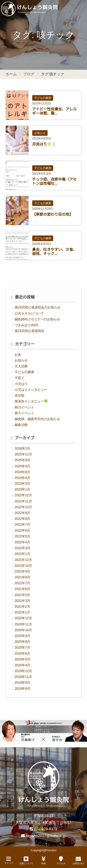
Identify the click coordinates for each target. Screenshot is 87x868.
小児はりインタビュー (31, 390)
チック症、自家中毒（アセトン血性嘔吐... (55, 181)
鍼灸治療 (21, 425)
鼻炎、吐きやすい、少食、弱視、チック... (55, 252)
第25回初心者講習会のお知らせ (38, 307)
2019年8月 (22, 689)
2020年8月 (22, 642)
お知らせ (40, 133)
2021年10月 (23, 566)
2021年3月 (22, 601)
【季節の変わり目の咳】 (53, 214)
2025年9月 (22, 460)
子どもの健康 (43, 98)
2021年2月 (22, 606)
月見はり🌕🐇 (44, 144)
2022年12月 (23, 495)
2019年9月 (22, 682)
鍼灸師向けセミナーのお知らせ (37, 319)
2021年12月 (23, 560)
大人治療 (21, 366)
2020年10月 (23, 630)
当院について (26, 860)
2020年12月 (23, 618)
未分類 (19, 395)
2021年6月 (22, 589)
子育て (19, 378)
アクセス (61, 860)
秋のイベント (24, 407)
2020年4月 (22, 665)
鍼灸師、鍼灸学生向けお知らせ (37, 419)
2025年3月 (22, 466)
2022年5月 (22, 536)
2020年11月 (23, 624)
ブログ (29, 74)
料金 (44, 860)
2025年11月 (23, 454)
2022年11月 (23, 501)
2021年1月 (22, 612)
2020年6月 (22, 653)
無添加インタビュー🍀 (31, 401)
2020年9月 (22, 636)
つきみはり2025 (26, 325)
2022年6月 (22, 530)
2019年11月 (23, 677)
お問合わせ (78, 860)
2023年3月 (22, 484)
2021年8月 (22, 577)
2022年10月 (23, 507)
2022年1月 (22, 554)
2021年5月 (22, 595)
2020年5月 (22, 659)
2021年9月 (22, 571)
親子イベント (24, 413)
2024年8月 (22, 472)
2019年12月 (23, 671)
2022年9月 (22, 513)
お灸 (18, 354)
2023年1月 (22, 489)
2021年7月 (22, 583)
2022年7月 (22, 524)
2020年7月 (22, 647)
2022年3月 (22, 548)
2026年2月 (22, 448)
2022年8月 (22, 519)
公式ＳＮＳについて (29, 313)
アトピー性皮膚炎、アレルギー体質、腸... (55, 111)
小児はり (21, 384)
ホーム (11, 74)
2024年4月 (22, 478)
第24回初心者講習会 (29, 331)
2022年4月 (22, 542)
